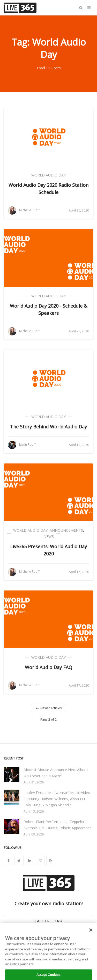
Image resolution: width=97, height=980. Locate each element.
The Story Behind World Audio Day (48, 427)
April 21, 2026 (34, 782)
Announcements (66, 530)
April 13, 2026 (34, 811)
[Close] (91, 935)
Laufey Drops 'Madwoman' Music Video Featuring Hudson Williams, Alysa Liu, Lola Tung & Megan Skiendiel (57, 799)
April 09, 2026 (34, 834)
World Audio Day (48, 175)
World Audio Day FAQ (48, 667)
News (49, 537)
